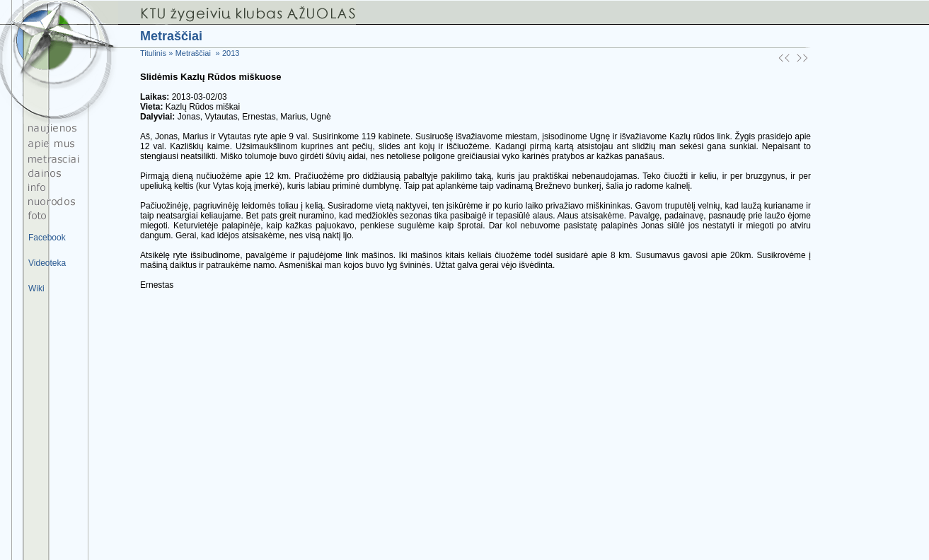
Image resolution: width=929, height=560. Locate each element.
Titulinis (153, 53)
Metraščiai (193, 53)
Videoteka (47, 263)
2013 (231, 53)
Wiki (36, 288)
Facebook (47, 238)
